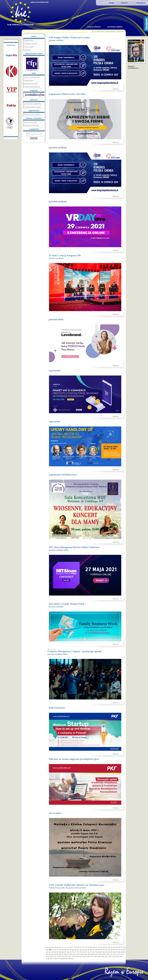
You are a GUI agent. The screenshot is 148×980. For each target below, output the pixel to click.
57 (119, 950)
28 (125, 947)
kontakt (112, 3)
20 (104, 947)
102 (78, 954)
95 (57, 954)
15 (91, 947)
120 (66, 956)
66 (63, 952)
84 (109, 952)
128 (95, 956)
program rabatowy (94, 27)
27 (122, 947)
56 (117, 950)
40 (76, 950)
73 (81, 952)
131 (106, 956)
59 (124, 950)
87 (116, 952)
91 (47, 954)
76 (88, 952)
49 (99, 950)
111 (111, 954)
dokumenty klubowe (32, 87)
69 (70, 952)
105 (89, 954)
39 (73, 950)
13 (86, 947)
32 (55, 950)
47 (93, 950)
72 (78, 952)
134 (117, 956)
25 (117, 947)
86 (114, 952)
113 (118, 954)
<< (62, 947)
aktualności (29, 40)
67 (65, 952)
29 (47, 950)
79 (96, 952)
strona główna (141, 3)
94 (55, 954)
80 (98, 952)
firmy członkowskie (32, 77)
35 (63, 950)
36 (65, 950)
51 (104, 950)
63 (55, 952)
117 (55, 956)
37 (68, 950)
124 (81, 956)
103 (82, 954)
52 (106, 950)
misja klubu (29, 80)
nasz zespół (29, 47)
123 (77, 956)
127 (91, 956)
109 (104, 954)
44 (86, 950)
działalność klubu (31, 84)
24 (114, 947)
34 (60, 950)
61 (50, 952)
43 (83, 950)
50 (101, 950)
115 (48, 956)
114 (122, 954)
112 (114, 954)
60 (47, 952)
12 (83, 947)
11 (81, 947)
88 (119, 952)
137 (51, 959)
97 (63, 954)
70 (73, 952)
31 (52, 950)
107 (96, 954)
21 (107, 947)
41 (78, 950)
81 (101, 952)
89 (122, 952)
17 (96, 947)
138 (55, 959)
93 (52, 954)
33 (58, 950)
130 (102, 956)
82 (104, 952)
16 (94, 947)
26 (119, 947)
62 (52, 952)
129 (99, 956)
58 (122, 950)
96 (60, 954)
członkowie (124, 3)
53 (109, 950)
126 (88, 956)
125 (84, 956)
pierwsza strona (53, 947)
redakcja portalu (31, 44)
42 (81, 950)
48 (96, 950)
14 (89, 947)
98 (65, 954)
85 (111, 952)
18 (99, 947)
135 (121, 956)
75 (86, 952)
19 (101, 947)
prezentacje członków (115, 27)
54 (111, 950)
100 (71, 954)
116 (51, 956)
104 (85, 954)
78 (93, 952)
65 (60, 952)
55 (114, 950)
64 (57, 952)
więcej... (116, 89)
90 (124, 952)
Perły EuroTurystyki (32, 115)
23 (112, 947)
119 (62, 956)
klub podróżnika (31, 122)
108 (100, 954)
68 (68, 952)
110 (107, 954)
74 (83, 952)
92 (50, 954)
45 (88, 950)
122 (73, 956)
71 (75, 952)
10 (78, 947)
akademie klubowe (32, 125)
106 (93, 954)
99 (68, 954)
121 (70, 956)
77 (91, 952)
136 (48, 959)
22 (109, 947)
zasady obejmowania (33, 107)
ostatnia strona (67, 959)
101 (74, 954)
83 (106, 952)
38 (70, 950)
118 (59, 956)
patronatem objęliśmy (33, 104)
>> (58, 959)
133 (113, 956)
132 (110, 956)
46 (91, 950)
